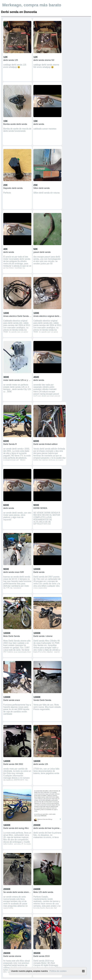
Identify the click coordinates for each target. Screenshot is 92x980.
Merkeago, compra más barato (32, 5)
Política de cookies (58, 971)
